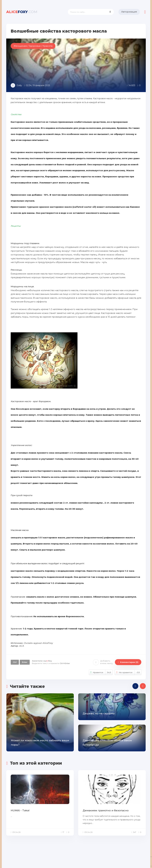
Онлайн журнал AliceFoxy (38, 643)
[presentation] (135, 686)
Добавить (103, 662)
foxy (22, 12)
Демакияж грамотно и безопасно (106, 810)
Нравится (101, 672)
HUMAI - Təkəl (20, 810)
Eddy (19, 85)
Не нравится (128, 672)
